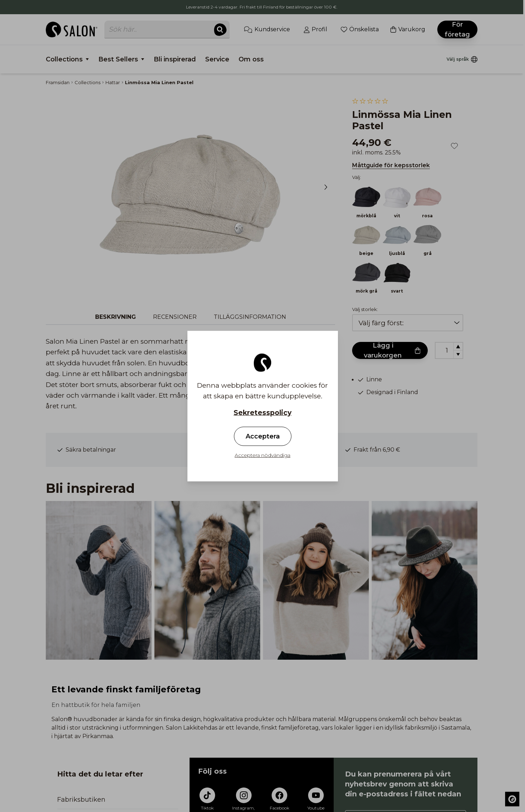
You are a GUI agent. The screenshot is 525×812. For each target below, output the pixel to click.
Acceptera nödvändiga (262, 455)
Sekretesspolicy (262, 412)
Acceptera (263, 436)
